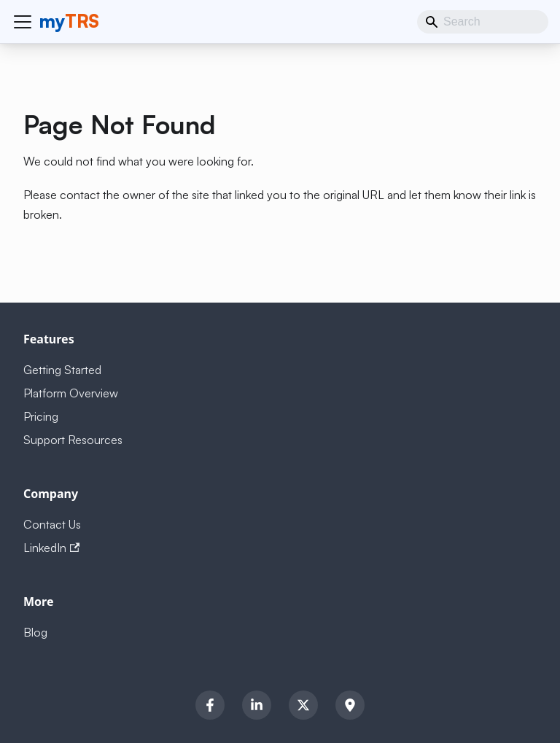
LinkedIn (51, 548)
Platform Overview (71, 393)
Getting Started (62, 370)
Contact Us (52, 524)
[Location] (350, 705)
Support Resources (73, 440)
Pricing (41, 416)
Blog (35, 632)
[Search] (483, 22)
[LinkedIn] (257, 705)
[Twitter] (303, 705)
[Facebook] (210, 705)
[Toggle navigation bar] (23, 22)
